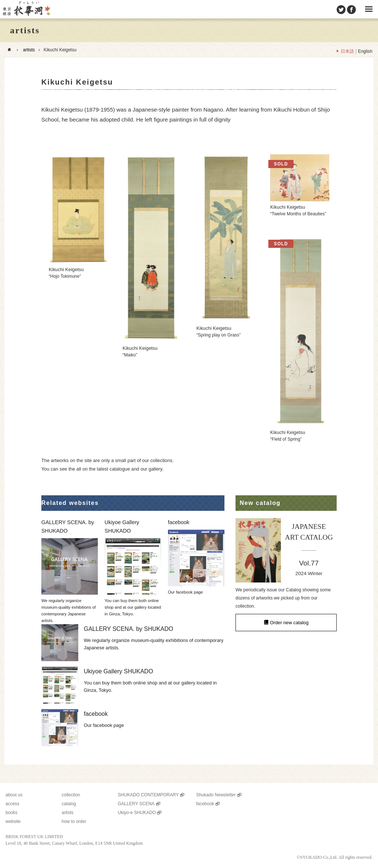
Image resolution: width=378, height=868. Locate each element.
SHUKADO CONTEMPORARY (148, 795)
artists (29, 50)
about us (14, 795)
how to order (74, 821)
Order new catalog (289, 623)
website (13, 821)
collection (71, 795)
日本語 (347, 51)
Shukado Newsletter (216, 795)
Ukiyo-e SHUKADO (137, 813)
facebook (205, 804)
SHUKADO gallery (26, 9)
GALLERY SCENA (136, 804)
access (12, 804)
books (11, 813)
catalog (69, 804)
